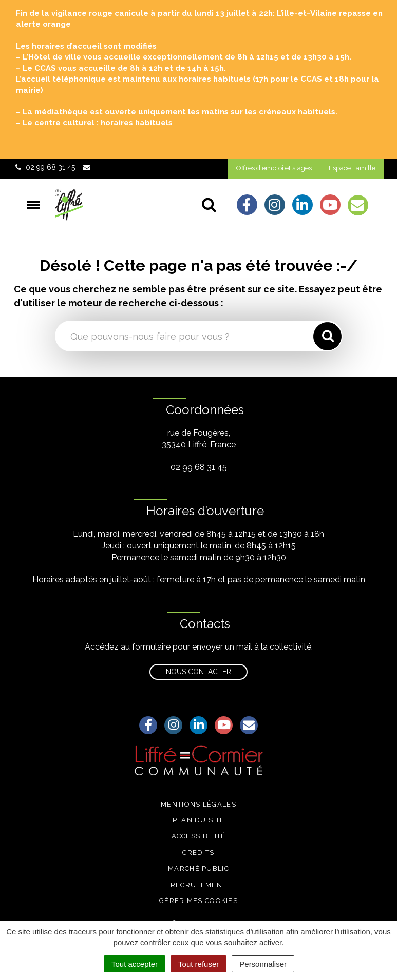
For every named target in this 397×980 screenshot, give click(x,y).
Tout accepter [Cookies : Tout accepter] (135, 964)
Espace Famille (352, 168)
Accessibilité (199, 836)
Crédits (198, 852)
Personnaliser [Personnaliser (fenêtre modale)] (263, 964)
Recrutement (198, 885)
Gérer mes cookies (198, 901)
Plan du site (199, 820)
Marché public (198, 868)
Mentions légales (198, 804)
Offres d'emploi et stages (274, 168)
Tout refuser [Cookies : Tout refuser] (198, 964)
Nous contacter (198, 672)
